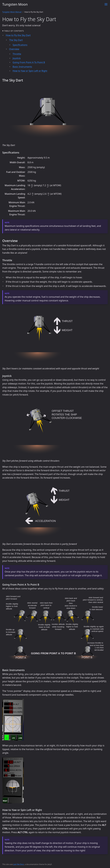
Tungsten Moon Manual (12, 12)
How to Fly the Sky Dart (18, 35)
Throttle (17, 54)
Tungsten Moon (15, 4)
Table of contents (14, 31)
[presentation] (32, 186)
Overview (14, 49)
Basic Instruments (22, 67)
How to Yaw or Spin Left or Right (30, 71)
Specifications (20, 45)
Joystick (17, 58)
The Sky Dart (16, 40)
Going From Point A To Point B (29, 62)
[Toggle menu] (106, 4)
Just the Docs (19, 864)
